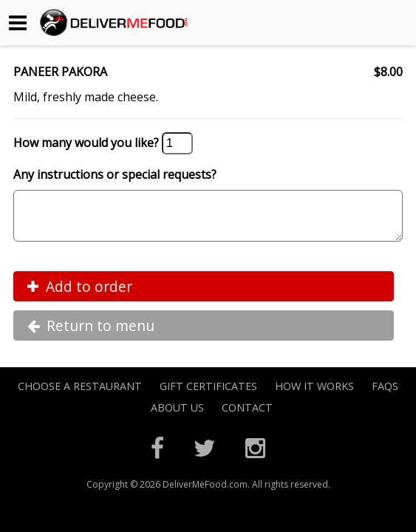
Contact (247, 416)
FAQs (385, 395)
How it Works (314, 395)
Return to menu (91, 334)
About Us (177, 416)
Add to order (80, 295)
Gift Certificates (208, 395)
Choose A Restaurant (80, 395)
